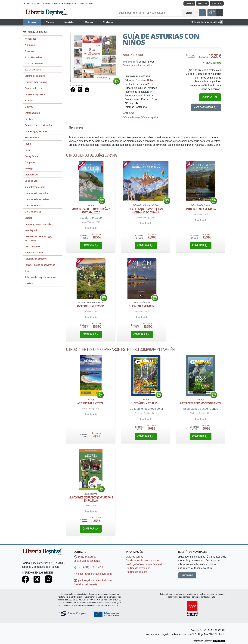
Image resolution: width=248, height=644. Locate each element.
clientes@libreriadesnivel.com (93, 574)
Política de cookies (137, 572)
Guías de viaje (132, 117)
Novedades (30, 39)
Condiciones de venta (52, 3)
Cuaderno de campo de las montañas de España (146, 211)
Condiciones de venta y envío (142, 560)
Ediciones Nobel (145, 80)
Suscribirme (187, 575)
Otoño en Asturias (146, 403)
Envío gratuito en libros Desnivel (78, 3)
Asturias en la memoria (200, 209)
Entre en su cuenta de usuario (206, 22)
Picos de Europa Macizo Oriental (201, 403)
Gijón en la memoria (142, 306)
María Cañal (133, 55)
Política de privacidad (138, 568)
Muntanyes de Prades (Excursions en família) (91, 499)
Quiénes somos (33, 3)
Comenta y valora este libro (138, 65)
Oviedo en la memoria (91, 306)
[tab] (76, 129)
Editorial (217, 3)
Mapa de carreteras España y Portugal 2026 (91, 211)
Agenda (189, 3)
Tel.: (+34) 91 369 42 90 (89, 567)
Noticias (202, 3)
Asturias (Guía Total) (91, 403)
